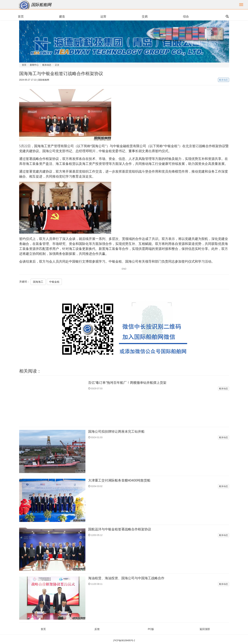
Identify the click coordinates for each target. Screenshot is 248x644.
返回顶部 (205, 629)
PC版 (151, 629)
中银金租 (54, 282)
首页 (24, 65)
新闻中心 (34, 65)
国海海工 (38, 282)
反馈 (97, 629)
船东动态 (47, 65)
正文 (57, 65)
